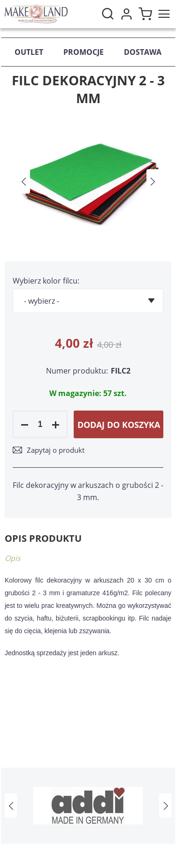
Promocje (84, 52)
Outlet (29, 52)
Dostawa (143, 52)
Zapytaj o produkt (56, 450)
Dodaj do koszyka (119, 425)
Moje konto (126, 14)
